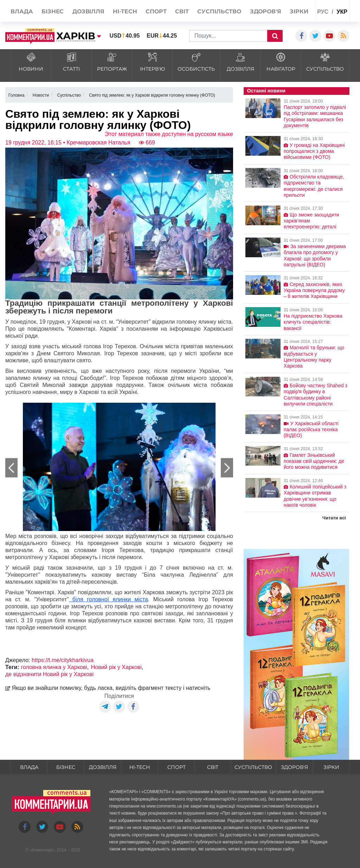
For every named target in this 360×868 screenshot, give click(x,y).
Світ (213, 767)
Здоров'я (294, 767)
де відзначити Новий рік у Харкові (49, 674)
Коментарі (42, 850)
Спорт (176, 767)
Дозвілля (103, 767)
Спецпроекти (287, 28)
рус (323, 12)
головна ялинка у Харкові (54, 667)
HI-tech (140, 767)
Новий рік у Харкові (116, 667)
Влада (29, 767)
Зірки (331, 767)
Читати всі (334, 518)
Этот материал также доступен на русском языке (169, 134)
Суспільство (253, 767)
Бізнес (66, 767)
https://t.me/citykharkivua (63, 660)
